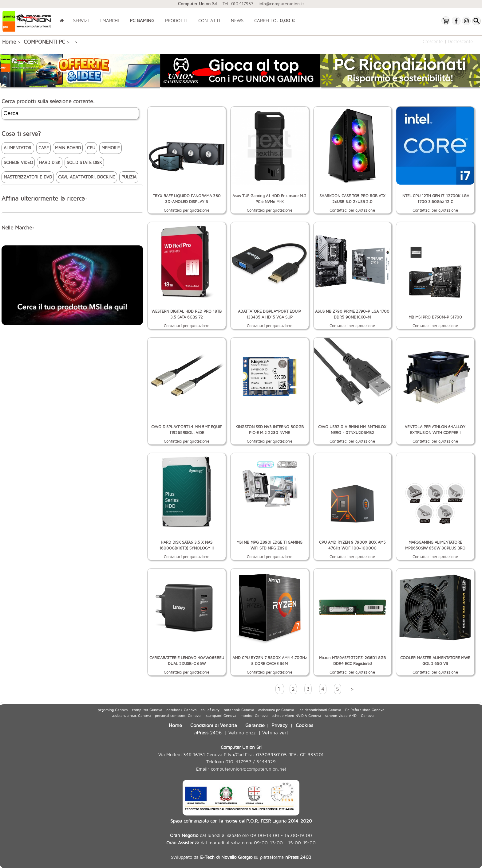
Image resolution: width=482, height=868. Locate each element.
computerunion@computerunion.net (249, 769)
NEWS (237, 20)
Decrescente (460, 41)
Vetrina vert (275, 732)
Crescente (433, 41)
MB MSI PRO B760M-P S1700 (435, 317)
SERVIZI (81, 20)
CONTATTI (209, 20)
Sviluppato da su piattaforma (241, 857)
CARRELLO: (275, 20)
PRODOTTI (176, 20)
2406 (208, 732)
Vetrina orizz (242, 732)
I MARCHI (109, 20)
